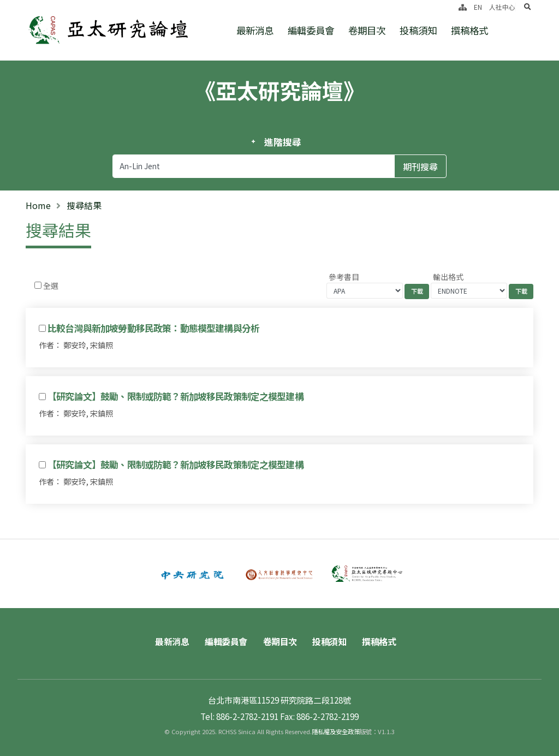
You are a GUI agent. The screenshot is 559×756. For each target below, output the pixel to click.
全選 (51, 285)
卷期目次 (367, 30)
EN (478, 7)
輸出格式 (448, 277)
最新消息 (255, 30)
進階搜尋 (283, 142)
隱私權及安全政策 (336, 731)
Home (38, 205)
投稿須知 (418, 30)
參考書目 (344, 277)
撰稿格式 (469, 30)
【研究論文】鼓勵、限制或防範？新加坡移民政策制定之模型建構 (176, 396)
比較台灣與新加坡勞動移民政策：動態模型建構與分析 (153, 328)
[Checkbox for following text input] (38, 285)
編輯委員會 (311, 30)
